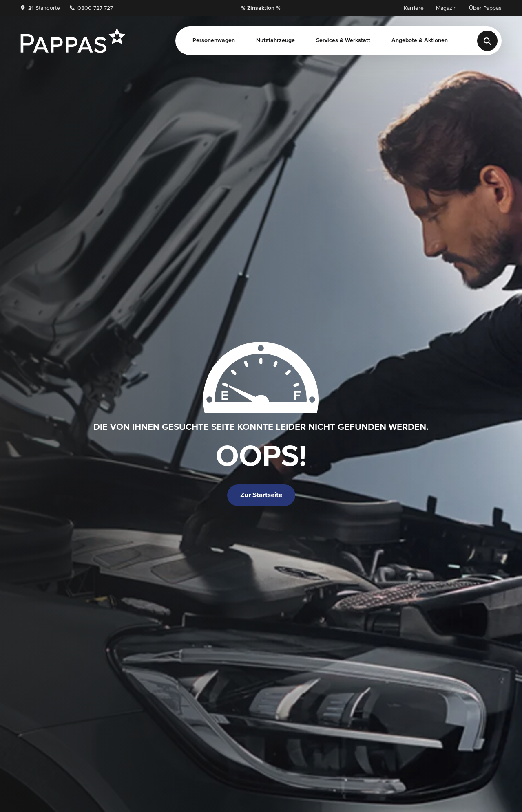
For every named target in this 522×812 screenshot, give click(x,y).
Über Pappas (485, 8)
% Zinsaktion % (261, 8)
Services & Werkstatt (343, 40)
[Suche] (487, 41)
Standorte (40, 8)
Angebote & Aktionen (420, 40)
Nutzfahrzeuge (275, 40)
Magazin (446, 8)
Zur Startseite (261, 495)
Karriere (414, 8)
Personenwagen (214, 40)
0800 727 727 (91, 8)
